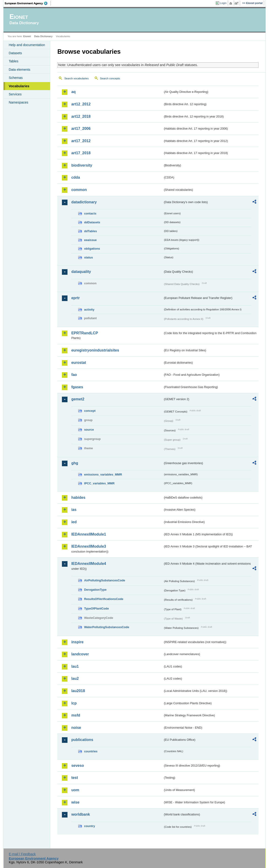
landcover (80, 654)
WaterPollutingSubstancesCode (107, 627)
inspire (77, 642)
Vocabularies (19, 86)
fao (74, 375)
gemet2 (78, 399)
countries (91, 751)
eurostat (79, 363)
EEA (28, 3)
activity (89, 310)
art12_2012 (81, 104)
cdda (76, 177)
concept (90, 411)
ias (74, 510)
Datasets (15, 53)
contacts (90, 213)
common (79, 190)
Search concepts (110, 78)
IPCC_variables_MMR (99, 483)
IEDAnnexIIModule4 (89, 564)
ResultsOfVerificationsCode (104, 599)
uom (75, 790)
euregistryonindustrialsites (95, 350)
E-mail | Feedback (22, 854)
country (89, 826)
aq (73, 92)
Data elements (19, 70)
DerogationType (95, 590)
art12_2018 (81, 116)
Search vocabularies (76, 78)
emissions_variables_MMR (103, 474)
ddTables (90, 231)
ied (74, 522)
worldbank (81, 814)
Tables (13, 61)
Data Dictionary (43, 36)
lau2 (75, 679)
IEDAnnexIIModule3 (89, 546)
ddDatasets (92, 222)
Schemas (16, 78)
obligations (92, 249)
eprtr (75, 298)
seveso (77, 766)
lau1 (75, 666)
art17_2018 (81, 153)
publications (82, 740)
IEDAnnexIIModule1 (89, 534)
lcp (74, 703)
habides (78, 498)
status (88, 257)
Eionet (27, 36)
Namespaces (18, 102)
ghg (75, 463)
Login (223, 3)
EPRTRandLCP (85, 333)
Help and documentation (27, 45)
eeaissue (90, 240)
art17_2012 (81, 141)
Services (15, 94)
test (74, 778)
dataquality (81, 272)
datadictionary (84, 202)
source (89, 430)
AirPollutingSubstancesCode (104, 580)
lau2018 (78, 691)
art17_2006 (81, 129)
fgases (77, 387)
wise (75, 802)
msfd (76, 715)
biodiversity (82, 165)
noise (76, 728)
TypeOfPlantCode (96, 608)
